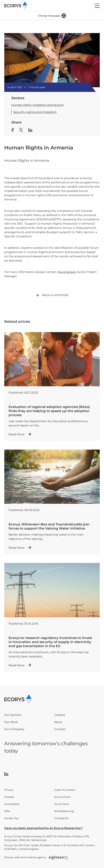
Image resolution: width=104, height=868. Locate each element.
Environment (62, 797)
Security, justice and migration (35, 112)
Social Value (62, 804)
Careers (60, 715)
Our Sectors (13, 715)
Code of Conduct (65, 790)
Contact (60, 729)
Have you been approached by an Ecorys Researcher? (43, 828)
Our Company (14, 729)
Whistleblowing (64, 811)
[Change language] (52, 16)
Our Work (11, 722)
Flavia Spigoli (66, 272)
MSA (7, 811)
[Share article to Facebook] (13, 131)
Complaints (61, 818)
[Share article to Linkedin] (30, 131)
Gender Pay (11, 818)
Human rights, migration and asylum (38, 105)
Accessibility (12, 804)
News (58, 722)
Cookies (9, 797)
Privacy (9, 790)
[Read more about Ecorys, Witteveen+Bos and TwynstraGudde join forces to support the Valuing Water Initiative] (52, 502)
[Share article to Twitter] (21, 131)
